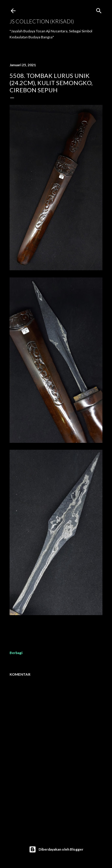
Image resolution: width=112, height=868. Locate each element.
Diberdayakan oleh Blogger (56, 849)
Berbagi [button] (16, 653)
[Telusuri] (99, 9)
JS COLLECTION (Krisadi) (42, 21)
